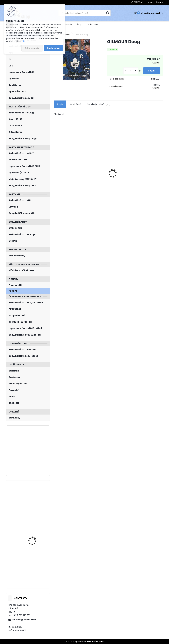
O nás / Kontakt (92, 24)
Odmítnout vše (32, 48)
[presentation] (55, 169)
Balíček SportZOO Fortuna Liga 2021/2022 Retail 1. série (107, 176)
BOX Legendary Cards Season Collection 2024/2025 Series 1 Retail (143, 177)
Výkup (78, 24)
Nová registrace (155, 2)
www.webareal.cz (96, 641)
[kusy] (129, 71)
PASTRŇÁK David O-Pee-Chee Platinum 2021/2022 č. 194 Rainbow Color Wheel (36, 497)
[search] (107, 13)
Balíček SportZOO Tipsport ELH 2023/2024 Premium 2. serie (70, 177)
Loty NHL (67, 35)
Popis (60, 104)
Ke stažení (75, 104)
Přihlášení (139, 2)
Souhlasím (53, 48)
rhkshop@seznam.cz (24, 620)
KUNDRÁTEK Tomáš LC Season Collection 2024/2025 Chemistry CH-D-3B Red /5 (35, 529)
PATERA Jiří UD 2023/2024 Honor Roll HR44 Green (35, 565)
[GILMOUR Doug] (76, 60)
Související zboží (99, 104)
